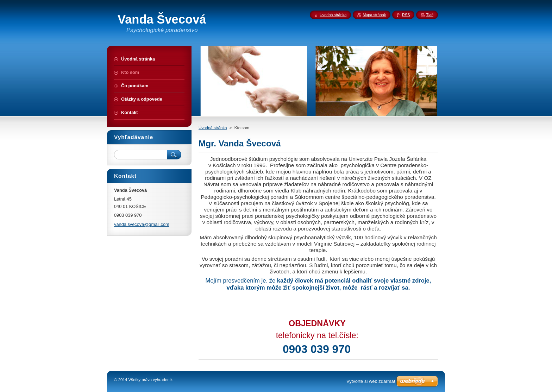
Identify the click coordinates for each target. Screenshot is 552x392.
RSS (406, 15)
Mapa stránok (374, 15)
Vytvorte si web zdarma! (371, 381)
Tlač (430, 15)
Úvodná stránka (213, 128)
